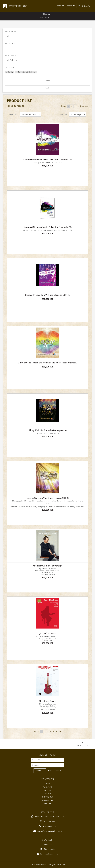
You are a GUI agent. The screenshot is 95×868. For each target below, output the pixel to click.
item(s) (86, 6)
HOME (47, 784)
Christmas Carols (47, 701)
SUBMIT (40, 770)
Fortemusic (47, 844)
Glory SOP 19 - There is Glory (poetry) (48, 430)
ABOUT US (47, 794)
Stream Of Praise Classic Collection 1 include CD (47, 227)
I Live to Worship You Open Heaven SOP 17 (47, 498)
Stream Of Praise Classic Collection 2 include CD (47, 160)
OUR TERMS (47, 790)
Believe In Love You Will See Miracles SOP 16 (48, 295)
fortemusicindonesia (48, 854)
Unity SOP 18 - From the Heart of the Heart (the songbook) (48, 363)
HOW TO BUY (47, 797)
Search (70, 6)
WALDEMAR (47, 787)
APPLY (48, 80)
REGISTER (47, 803)
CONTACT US (47, 800)
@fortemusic (47, 849)
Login (60, 6)
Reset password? (55, 770)
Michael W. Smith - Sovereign (47, 566)
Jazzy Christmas (48, 633)
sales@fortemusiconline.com (48, 831)
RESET (47, 88)
